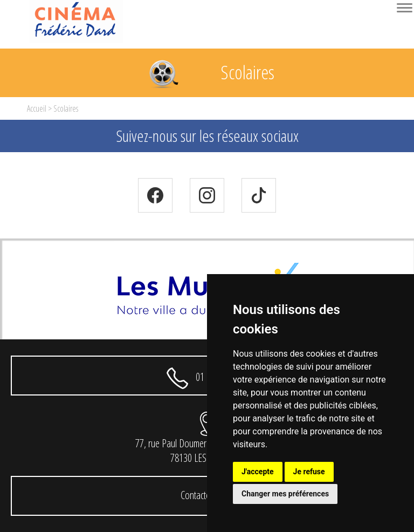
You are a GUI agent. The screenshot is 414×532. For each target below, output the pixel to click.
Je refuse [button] (309, 472)
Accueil (37, 108)
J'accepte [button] (258, 472)
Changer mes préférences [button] (285, 494)
